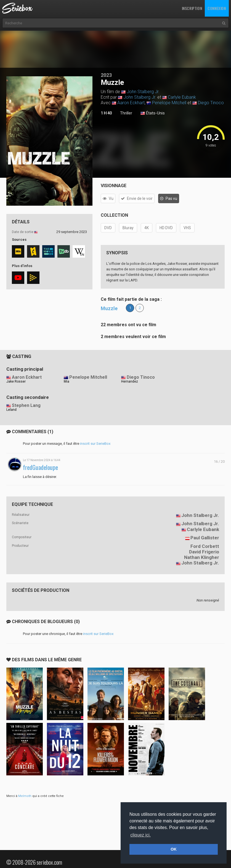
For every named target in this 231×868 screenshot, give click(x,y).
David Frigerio (204, 552)
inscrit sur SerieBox (95, 444)
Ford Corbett (205, 546)
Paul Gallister (205, 538)
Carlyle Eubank (182, 97)
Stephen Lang (26, 405)
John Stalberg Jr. (143, 92)
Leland (11, 410)
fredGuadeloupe (40, 467)
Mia (67, 381)
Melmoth (25, 796)
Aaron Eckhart (131, 103)
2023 (106, 75)
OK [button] (174, 849)
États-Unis (153, 113)
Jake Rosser (16, 381)
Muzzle (109, 308)
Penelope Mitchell (169, 103)
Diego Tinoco (211, 103)
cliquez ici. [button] (140, 835)
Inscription (192, 8)
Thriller (126, 113)
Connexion (217, 8)
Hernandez (130, 381)
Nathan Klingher (202, 557)
